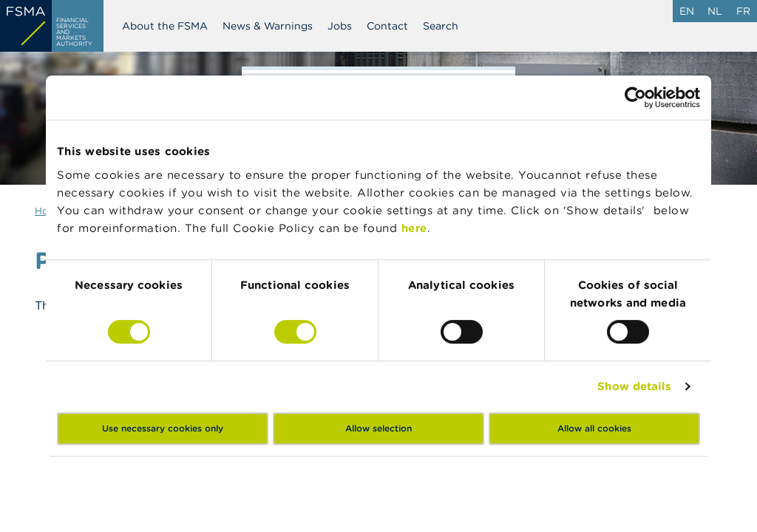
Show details (634, 386)
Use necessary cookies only (163, 428)
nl (715, 11)
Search (441, 26)
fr (743, 11)
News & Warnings (268, 26)
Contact (387, 26)
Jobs (340, 26)
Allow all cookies (594, 428)
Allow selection (378, 428)
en (687, 11)
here (414, 228)
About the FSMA (165, 26)
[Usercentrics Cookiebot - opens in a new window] (635, 98)
